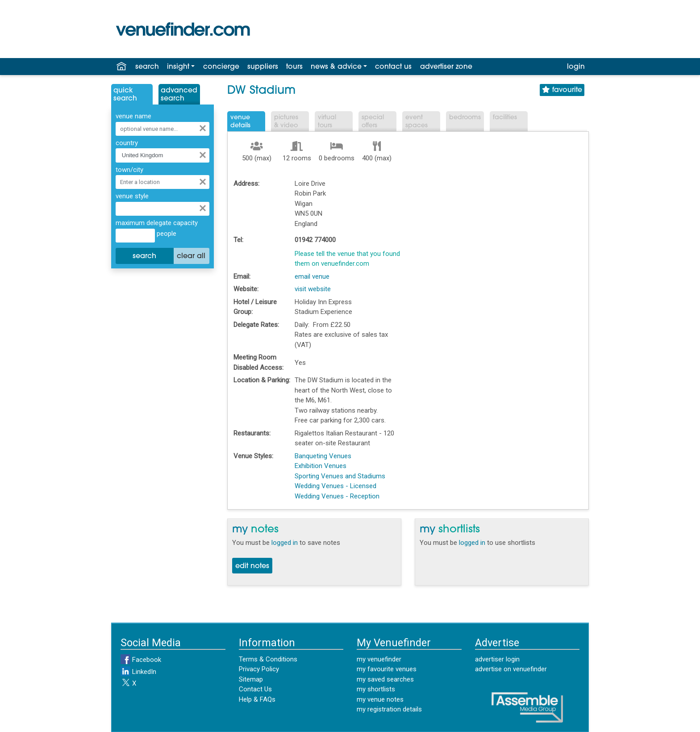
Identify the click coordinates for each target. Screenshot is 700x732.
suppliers (263, 67)
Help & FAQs (257, 699)
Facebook (141, 660)
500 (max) (257, 158)
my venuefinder (379, 659)
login (576, 67)
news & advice (336, 67)
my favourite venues (387, 669)
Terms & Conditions (268, 659)
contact (393, 67)
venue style (132, 196)
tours (294, 67)
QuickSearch (125, 95)
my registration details (389, 709)
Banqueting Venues (323, 456)
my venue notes (380, 699)
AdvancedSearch (179, 95)
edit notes (252, 566)
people (166, 234)
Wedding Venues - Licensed (335, 486)
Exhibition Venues (321, 466)
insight (178, 67)
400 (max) (377, 158)
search (147, 67)
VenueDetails (240, 122)
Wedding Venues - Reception (337, 496)
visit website (313, 289)
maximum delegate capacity (157, 223)
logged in (285, 543)
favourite (562, 90)
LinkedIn (138, 672)
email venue (312, 276)
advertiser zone (446, 67)
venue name (133, 116)
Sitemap (251, 679)
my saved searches (385, 679)
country (127, 143)
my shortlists (376, 689)
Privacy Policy (259, 669)
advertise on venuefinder (511, 669)
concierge (221, 67)
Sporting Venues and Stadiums (340, 476)
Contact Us (255, 689)
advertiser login (497, 659)
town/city (129, 170)
